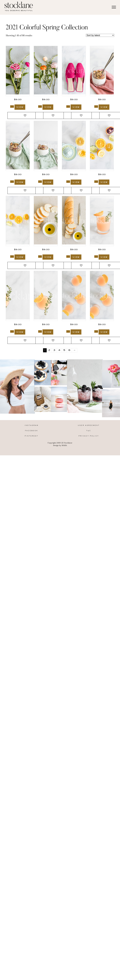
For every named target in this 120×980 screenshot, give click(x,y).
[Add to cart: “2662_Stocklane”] (96, 257)
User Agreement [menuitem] (89, 425)
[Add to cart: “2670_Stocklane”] (96, 107)
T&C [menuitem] (89, 431)
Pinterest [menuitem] (31, 436)
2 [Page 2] (49, 350)
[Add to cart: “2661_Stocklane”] (12, 331)
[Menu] (114, 7)
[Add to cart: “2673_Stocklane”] (12, 107)
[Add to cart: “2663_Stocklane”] (68, 257)
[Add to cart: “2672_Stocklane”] (40, 107)
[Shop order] (100, 35)
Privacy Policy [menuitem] (89, 436)
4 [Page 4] (59, 350)
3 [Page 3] (54, 350)
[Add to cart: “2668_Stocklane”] (40, 182)
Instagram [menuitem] (31, 425)
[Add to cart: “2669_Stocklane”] (12, 182)
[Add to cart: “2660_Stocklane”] (40, 331)
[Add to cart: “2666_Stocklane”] (96, 182)
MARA (64, 445)
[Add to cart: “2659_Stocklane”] (68, 331)
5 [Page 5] (64, 350)
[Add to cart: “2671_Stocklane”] (68, 107)
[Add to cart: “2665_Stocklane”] (12, 257)
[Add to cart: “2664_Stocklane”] (40, 257)
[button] (25, 116)
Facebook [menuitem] (31, 431)
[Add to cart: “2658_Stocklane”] (96, 331)
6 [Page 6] (69, 350)
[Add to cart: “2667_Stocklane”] (68, 182)
